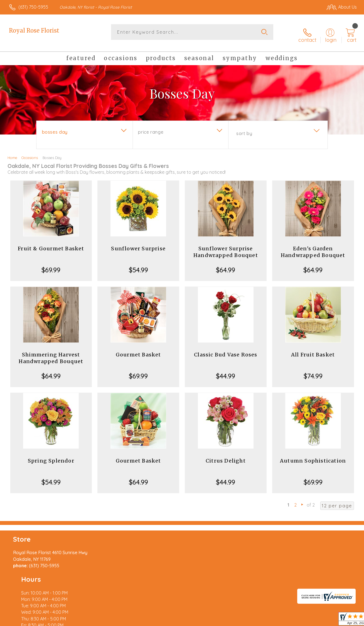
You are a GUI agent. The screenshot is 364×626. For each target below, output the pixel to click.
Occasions (30, 153)
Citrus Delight (226, 456)
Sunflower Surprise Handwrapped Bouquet (226, 247)
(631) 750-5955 (33, 7)
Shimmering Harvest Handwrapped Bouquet (51, 353)
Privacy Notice (267, 620)
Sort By (244, 128)
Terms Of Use (234, 620)
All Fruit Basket (313, 350)
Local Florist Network (306, 620)
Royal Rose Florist (34, 30)
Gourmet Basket (138, 350)
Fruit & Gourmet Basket (51, 244)
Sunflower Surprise (138, 244)
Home (12, 153)
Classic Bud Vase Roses (226, 350)
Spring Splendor (51, 456)
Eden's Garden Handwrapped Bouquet (313, 247)
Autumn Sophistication (313, 456)
